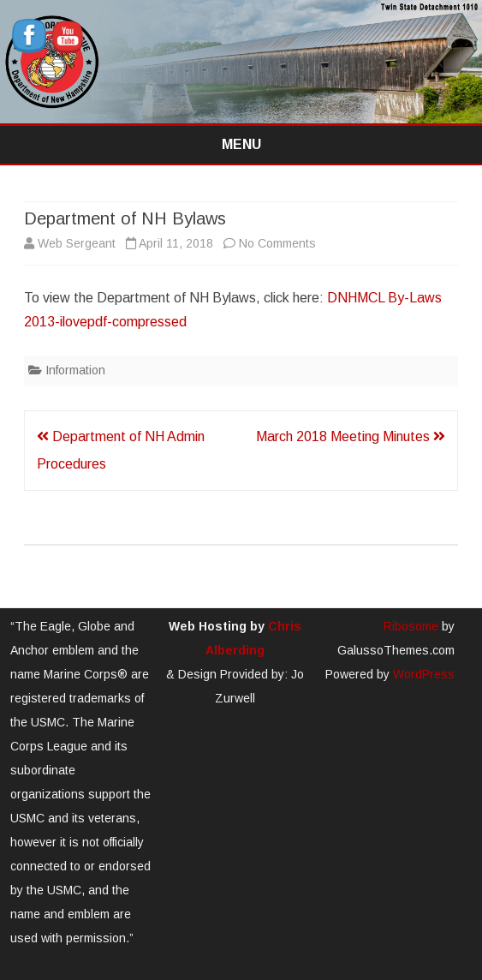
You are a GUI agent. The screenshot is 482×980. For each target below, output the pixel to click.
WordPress (422, 674)
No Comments (277, 243)
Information (75, 370)
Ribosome (411, 626)
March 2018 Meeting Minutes (351, 436)
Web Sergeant (77, 243)
